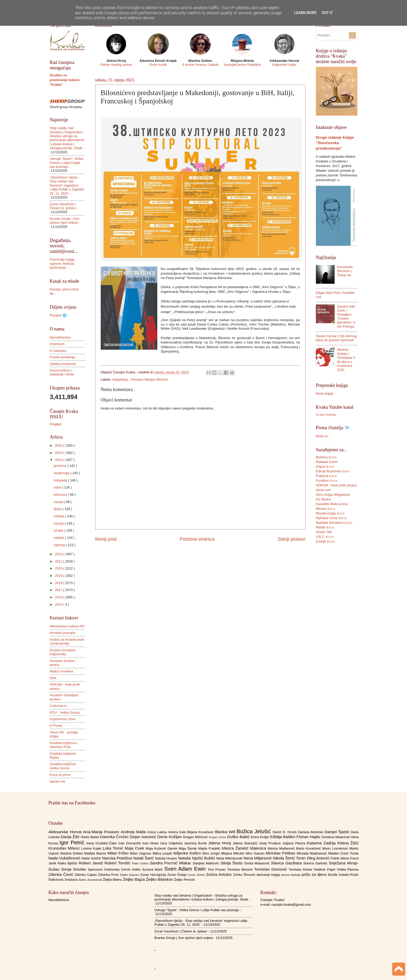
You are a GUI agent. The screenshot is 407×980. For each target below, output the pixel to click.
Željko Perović (184, 880)
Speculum (96, 869)
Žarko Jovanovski (91, 880)
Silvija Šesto (232, 863)
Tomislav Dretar (301, 869)
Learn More (305, 13)
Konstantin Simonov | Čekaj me (345, 271)
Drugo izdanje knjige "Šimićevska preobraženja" (335, 143)
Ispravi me (57, 781)
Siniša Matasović (258, 863)
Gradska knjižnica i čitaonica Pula (64, 745)
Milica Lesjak (163, 853)
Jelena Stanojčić (246, 843)
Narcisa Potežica (118, 858)
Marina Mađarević (282, 848)
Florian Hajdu (309, 837)
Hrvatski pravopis (63, 633)
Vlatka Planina (348, 869)
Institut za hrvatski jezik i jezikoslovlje (67, 641)
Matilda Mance (96, 853)
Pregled (56, 424)
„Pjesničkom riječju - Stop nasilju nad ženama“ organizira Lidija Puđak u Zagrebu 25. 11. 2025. (67, 185)
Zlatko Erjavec (130, 875)
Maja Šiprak (188, 848)
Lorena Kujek (92, 848)
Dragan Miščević (196, 837)
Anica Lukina (158, 832)
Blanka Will (226, 832)
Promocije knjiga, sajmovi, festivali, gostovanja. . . (63, 263)
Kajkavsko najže (284, 65)
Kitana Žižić (348, 843)
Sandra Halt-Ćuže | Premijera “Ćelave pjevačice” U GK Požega (347, 316)
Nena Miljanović (258, 858)
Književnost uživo (63, 719)
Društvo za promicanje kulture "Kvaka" (65, 80)
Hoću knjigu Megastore (333, 495)
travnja (59, 523)
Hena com (324, 490)
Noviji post (106, 539)
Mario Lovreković (336, 848)
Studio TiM (324, 532)
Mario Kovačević (309, 848)
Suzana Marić (153, 869)
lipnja (58, 509)
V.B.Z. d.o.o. (325, 537)
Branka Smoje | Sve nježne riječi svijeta (65, 221)
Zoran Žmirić (197, 875)
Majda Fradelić (210, 848)
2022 (59, 554)
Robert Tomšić (118, 863)
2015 (59, 604)
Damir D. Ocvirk (285, 832)
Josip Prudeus (271, 843)
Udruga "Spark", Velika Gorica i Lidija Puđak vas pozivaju (67, 163)
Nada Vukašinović (65, 858)
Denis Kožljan (170, 837)
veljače (59, 538)
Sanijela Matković (206, 863)
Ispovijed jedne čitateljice (242, 65)
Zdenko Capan (86, 875)
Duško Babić (239, 837)
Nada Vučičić (92, 858)
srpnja (59, 502)
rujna (58, 487)
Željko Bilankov (160, 879)
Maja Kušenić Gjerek (162, 848)
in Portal (56, 726)
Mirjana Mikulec (233, 853)
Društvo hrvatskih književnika (63, 652)
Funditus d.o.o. (327, 481)
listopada (61, 480)
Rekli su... (323, 436)
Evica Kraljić (260, 837)
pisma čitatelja (291, 875)
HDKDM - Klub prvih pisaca (336, 485)
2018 (59, 583)
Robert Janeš (91, 863)
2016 (59, 597)
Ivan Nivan (151, 843)
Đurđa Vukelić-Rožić (343, 875)
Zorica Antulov (220, 874)
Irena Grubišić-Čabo (102, 843)
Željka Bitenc (113, 880)
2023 (59, 460)
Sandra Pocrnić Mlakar (171, 863)
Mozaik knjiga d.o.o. (331, 513)
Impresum (57, 344)
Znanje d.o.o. (326, 541)
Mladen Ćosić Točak (343, 853)
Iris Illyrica (323, 499)
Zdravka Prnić (109, 875)
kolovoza (61, 495)
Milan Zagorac (141, 853)
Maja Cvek (135, 848)
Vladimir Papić (325, 869)
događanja (121, 379)
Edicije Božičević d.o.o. (333, 471)
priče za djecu (315, 874)
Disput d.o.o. (325, 466)
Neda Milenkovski (230, 858)
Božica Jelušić (255, 831)
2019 (59, 576)
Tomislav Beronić (241, 869)
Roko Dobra (141, 863)
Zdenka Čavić (62, 874)
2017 (59, 590)
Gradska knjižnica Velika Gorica (63, 766)
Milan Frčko (119, 853)
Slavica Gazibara (287, 863)
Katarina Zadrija (322, 843)
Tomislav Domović (271, 869)
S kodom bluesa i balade (200, 65)
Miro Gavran (256, 853)
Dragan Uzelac (218, 837)
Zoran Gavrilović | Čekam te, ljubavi (63, 206)
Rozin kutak (158, 65)
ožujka (59, 530)
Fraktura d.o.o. (327, 476)
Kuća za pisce (60, 775)
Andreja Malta (134, 832)
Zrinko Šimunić (245, 875)
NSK (53, 678)
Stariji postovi (291, 539)
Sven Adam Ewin (186, 869)
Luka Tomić (114, 848)
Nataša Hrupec (167, 858)
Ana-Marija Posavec (102, 832)
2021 (59, 561)
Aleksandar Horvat (66, 832)
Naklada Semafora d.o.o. (334, 523)
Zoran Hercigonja (154, 875)
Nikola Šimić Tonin (290, 858)
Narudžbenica (60, 337)
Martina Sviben (72, 853)
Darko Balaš (90, 837)
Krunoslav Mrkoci (65, 848)
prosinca (60, 466)
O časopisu (58, 351)
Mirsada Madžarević (312, 853)
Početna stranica (197, 539)
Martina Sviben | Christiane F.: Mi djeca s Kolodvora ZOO (347, 360)
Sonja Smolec (74, 869)
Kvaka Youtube (326, 415)
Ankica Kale (178, 832)
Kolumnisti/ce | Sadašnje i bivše (62, 372)
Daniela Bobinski (311, 832)
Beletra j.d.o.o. (327, 457)
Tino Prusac (217, 869)
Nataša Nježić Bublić (197, 858)
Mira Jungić (212, 853)
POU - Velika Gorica (65, 713)
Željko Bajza (134, 879)
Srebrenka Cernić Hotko (123, 869)
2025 (59, 445)
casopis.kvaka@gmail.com (291, 905)
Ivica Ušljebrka (172, 843)
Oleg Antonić (319, 858)
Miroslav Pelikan (281, 853)
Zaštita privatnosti (63, 364)
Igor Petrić (73, 842)
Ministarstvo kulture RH (67, 626)
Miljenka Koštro (188, 853)
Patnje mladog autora (116, 65)
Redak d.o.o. (325, 527)
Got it (327, 13)
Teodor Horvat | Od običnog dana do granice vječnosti (336, 338)
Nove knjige (325, 393)
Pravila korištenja (63, 357)
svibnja (59, 516)
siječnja (60, 545)
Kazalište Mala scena (332, 504)
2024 (59, 453)
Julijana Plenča (295, 843)
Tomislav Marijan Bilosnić (149, 379)
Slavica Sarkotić (316, 863)
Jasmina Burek (196, 843)
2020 (59, 568)
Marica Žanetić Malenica (245, 848)
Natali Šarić (144, 858)
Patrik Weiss (340, 858)
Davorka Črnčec (115, 837)
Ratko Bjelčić (68, 863)
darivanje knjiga (269, 875)
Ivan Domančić (130, 843)
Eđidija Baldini (283, 837)
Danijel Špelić (337, 832)
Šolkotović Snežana (64, 880)
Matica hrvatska (62, 671)
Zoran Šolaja (178, 875)
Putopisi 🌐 (58, 315)
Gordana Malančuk (336, 837)
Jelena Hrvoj (220, 843)
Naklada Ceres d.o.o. (332, 518)
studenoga (62, 473)
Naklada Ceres (327, 462)
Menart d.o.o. (326, 509)
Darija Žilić (71, 837)
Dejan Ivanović (144, 837)
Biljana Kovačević (201, 832)
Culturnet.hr (59, 706)
